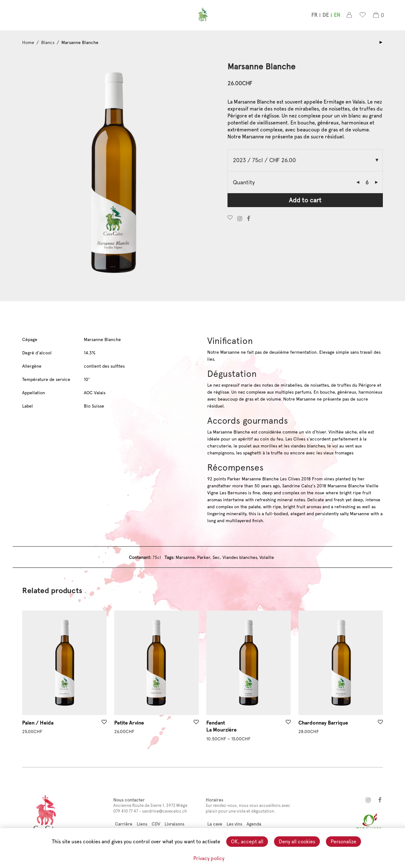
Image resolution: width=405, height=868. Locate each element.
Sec (216, 557)
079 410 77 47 (126, 811)
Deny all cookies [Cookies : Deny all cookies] (297, 842)
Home (28, 42)
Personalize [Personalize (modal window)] (343, 842)
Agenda (254, 824)
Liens (142, 824)
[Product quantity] (367, 182)
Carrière (124, 824)
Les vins (234, 824)
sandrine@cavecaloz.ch (165, 811)
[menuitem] (314, 16)
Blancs (48, 42)
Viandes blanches (240, 557)
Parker (204, 557)
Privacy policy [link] (209, 858)
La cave (215, 824)
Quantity (244, 182)
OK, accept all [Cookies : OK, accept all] (247, 842)
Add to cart (305, 200)
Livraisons (174, 824)
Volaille (267, 557)
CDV (156, 824)
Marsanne (185, 557)
